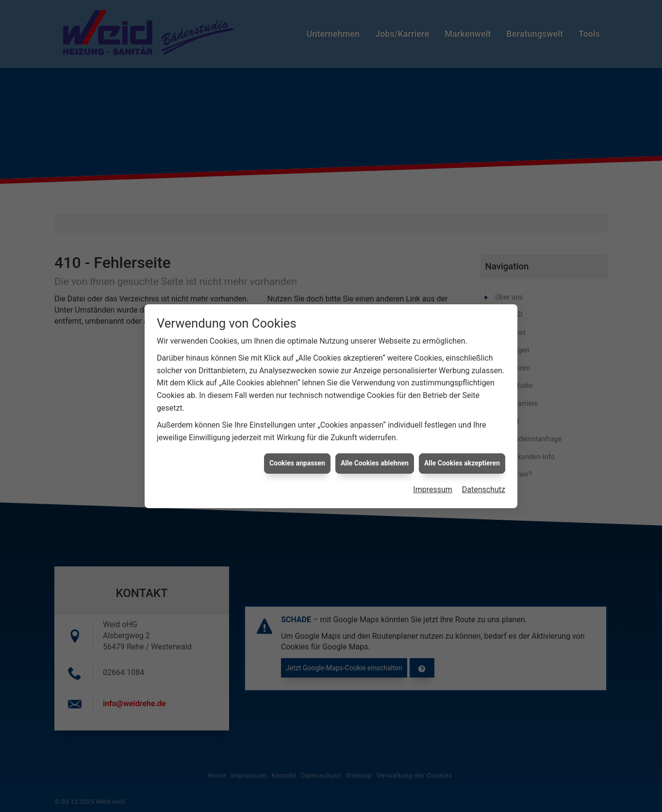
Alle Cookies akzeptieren (462, 450)
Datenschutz (484, 477)
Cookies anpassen (297, 450)
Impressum (433, 477)
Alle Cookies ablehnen (375, 450)
